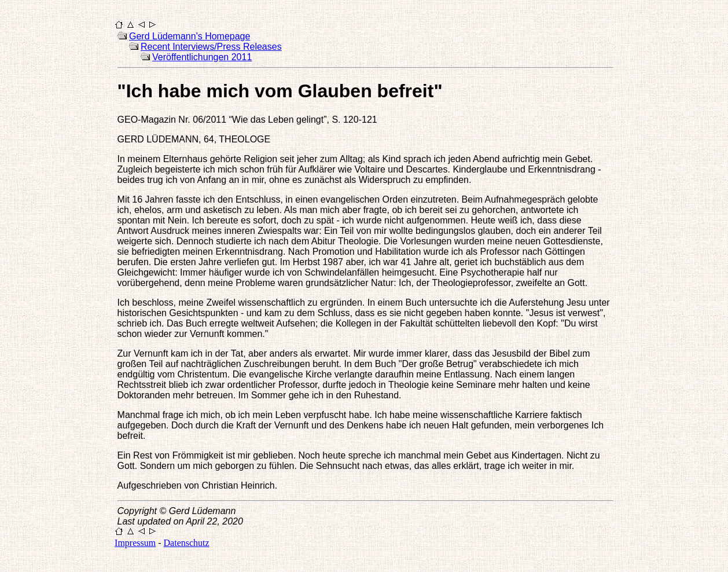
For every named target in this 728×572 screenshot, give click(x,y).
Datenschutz (187, 543)
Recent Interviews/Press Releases (211, 47)
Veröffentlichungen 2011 (202, 57)
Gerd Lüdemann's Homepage (190, 36)
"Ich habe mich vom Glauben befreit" (280, 91)
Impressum (135, 543)
